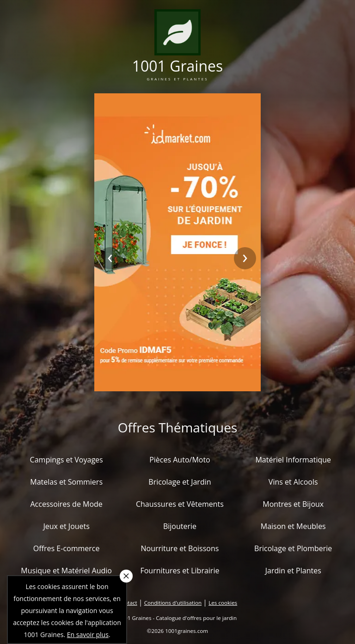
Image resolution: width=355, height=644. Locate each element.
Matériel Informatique (293, 460)
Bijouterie (180, 526)
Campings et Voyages (67, 460)
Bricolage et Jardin (180, 482)
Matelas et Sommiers (66, 482)
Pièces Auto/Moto (180, 460)
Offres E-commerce (67, 548)
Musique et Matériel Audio (66, 571)
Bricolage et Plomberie (293, 548)
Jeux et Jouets (66, 526)
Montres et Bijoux (293, 504)
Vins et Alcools (293, 482)
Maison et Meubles (293, 526)
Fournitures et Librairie (180, 571)
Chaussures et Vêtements (180, 504)
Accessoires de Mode (66, 504)
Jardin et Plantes (293, 571)
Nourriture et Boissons (180, 548)
